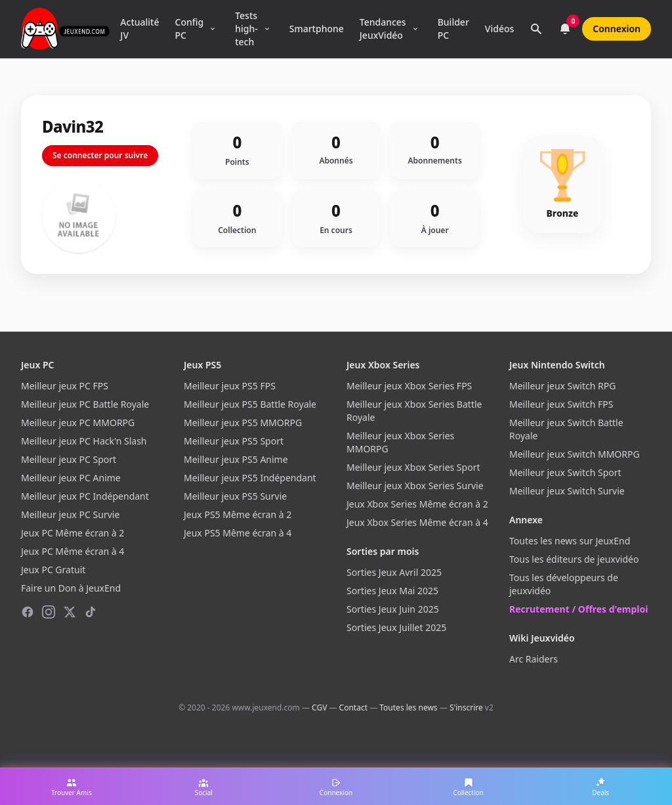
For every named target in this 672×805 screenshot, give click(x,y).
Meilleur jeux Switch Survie (567, 491)
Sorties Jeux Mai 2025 (392, 591)
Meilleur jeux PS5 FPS (230, 386)
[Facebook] (28, 612)
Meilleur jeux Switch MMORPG (575, 454)
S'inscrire (466, 707)
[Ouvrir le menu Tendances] (415, 29)
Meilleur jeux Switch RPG (562, 386)
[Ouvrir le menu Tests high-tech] (267, 29)
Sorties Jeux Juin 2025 (393, 609)
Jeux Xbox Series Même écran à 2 (417, 504)
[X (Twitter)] (70, 612)
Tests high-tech (246, 29)
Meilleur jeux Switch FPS (561, 404)
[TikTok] (91, 612)
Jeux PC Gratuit (53, 570)
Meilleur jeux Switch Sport (565, 472)
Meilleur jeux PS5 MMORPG (243, 423)
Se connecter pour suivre (100, 155)
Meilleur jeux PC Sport (69, 459)
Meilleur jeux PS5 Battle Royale (250, 404)
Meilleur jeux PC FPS (65, 386)
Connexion (617, 29)
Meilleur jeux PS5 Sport (234, 441)
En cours (336, 230)
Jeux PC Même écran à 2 (73, 533)
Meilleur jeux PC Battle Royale (85, 404)
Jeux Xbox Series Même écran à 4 (417, 522)
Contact (353, 707)
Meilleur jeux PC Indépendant (85, 496)
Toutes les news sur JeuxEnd (570, 541)
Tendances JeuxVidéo (383, 29)
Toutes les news (408, 707)
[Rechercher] (536, 29)
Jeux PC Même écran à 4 (73, 551)
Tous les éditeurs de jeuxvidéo (574, 559)
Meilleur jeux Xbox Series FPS (409, 386)
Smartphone (317, 29)
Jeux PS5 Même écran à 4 (238, 533)
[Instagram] (49, 612)
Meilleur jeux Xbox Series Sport (413, 467)
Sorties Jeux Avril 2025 (394, 572)
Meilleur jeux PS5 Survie (235, 496)
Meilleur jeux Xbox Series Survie (415, 486)
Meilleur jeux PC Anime (71, 478)
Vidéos (499, 29)
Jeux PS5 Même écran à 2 (238, 514)
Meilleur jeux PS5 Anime (236, 459)
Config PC (190, 29)
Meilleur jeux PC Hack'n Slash (84, 441)
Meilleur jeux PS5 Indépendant (250, 478)
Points (237, 162)
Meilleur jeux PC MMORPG (78, 423)
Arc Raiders (534, 659)
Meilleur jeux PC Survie (70, 514)
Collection (237, 230)
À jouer (435, 230)
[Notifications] (565, 29)
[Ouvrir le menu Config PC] (213, 29)
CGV (319, 707)
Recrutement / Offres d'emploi (578, 609)
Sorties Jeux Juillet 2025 (396, 627)
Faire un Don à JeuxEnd (71, 588)
